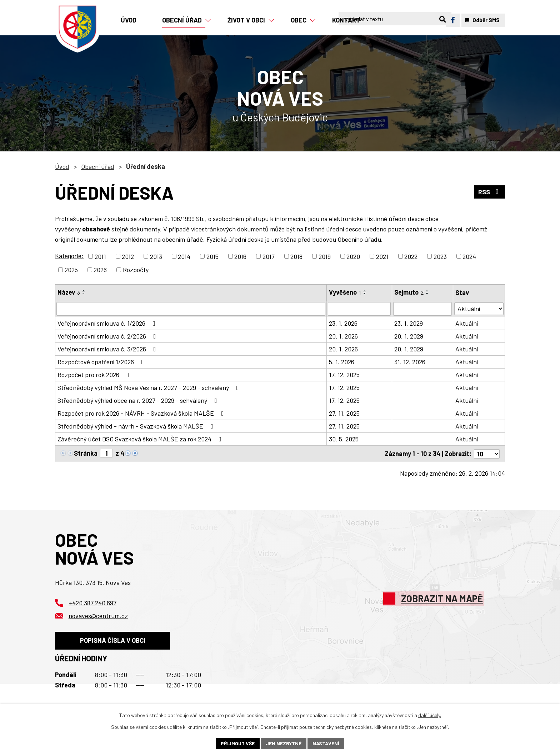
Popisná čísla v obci (113, 640)
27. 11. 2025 (344, 413)
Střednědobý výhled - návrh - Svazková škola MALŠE (137, 426)
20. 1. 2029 (409, 336)
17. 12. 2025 (344, 375)
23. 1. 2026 (343, 323)
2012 (128, 256)
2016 (240, 256)
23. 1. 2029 (409, 323)
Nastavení (326, 743)
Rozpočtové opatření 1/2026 (102, 362)
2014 (184, 256)
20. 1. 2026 (343, 336)
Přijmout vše (238, 743)
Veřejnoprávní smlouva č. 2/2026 (108, 336)
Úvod (62, 166)
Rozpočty (136, 270)
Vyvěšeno (345, 292)
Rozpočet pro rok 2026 (95, 375)
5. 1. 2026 (342, 362)
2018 (296, 256)
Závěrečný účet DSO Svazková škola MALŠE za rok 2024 (141, 439)
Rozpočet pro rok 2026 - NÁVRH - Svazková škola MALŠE (142, 413)
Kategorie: (69, 256)
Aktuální (467, 323)
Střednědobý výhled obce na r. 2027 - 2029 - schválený (139, 400)
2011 (100, 256)
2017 (269, 256)
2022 (411, 256)
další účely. (430, 715)
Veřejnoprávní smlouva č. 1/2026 (108, 323)
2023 (440, 256)
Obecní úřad (98, 166)
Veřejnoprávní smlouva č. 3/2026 (108, 349)
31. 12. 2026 (410, 362)
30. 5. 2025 (344, 439)
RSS (490, 192)
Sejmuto (409, 292)
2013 (156, 256)
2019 (325, 256)
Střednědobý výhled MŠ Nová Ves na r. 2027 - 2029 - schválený (150, 387)
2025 (71, 270)
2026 (100, 270)
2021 (382, 256)
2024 (469, 256)
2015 (212, 256)
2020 (353, 256)
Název (69, 292)
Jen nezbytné (284, 743)
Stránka (86, 453)
